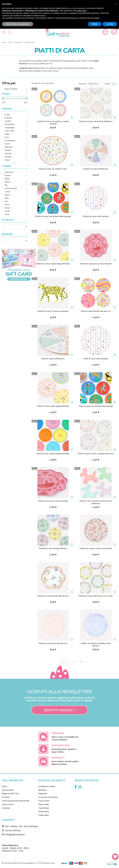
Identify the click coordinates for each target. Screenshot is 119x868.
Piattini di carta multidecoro (96, 169)
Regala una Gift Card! (10, 793)
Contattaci (6, 808)
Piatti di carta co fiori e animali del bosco (96, 453)
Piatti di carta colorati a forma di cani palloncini (96, 502)
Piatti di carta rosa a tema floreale (53, 501)
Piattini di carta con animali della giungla (53, 216)
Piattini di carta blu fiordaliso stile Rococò (96, 644)
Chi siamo (6, 797)
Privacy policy (44, 811)
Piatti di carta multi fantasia (96, 358)
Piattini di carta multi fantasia (96, 216)
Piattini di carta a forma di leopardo (53, 311)
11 (81, 661)
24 (114, 84)
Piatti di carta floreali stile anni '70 (96, 311)
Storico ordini (44, 804)
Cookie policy (44, 815)
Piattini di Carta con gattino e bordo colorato (53, 122)
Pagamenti (43, 793)
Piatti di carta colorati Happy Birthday (53, 453)
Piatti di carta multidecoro (53, 358)
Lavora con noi (8, 804)
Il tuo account (44, 801)
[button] (116, 4)
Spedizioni (42, 790)
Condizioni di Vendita (47, 786)
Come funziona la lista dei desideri (16, 801)
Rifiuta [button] (95, 24)
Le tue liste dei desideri (48, 797)
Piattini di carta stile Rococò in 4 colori (96, 596)
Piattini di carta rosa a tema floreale (96, 264)
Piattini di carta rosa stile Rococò (53, 643)
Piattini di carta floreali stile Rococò (53, 596)
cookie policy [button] (82, 11)
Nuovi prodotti (8, 790)
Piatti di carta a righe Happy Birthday (53, 406)
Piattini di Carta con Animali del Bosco (96, 121)
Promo (5, 786)
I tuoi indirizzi (44, 808)
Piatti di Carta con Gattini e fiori (53, 169)
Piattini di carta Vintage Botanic (53, 548)
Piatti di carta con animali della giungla (96, 406)
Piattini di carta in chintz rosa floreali (96, 548)
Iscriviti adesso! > (59, 710)
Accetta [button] (110, 24)
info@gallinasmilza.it (15, 834)
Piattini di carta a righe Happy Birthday (53, 264)
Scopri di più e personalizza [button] (18, 24)
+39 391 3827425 (13, 830)
